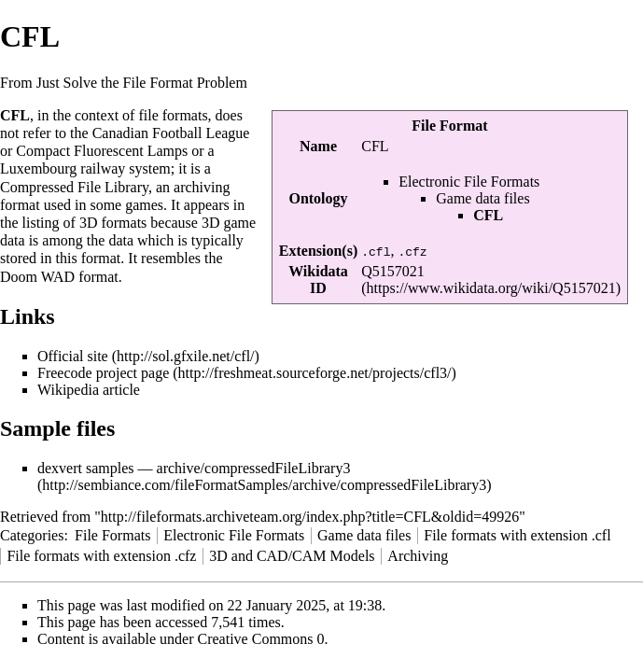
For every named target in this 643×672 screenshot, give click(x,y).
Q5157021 (393, 271)
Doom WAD (37, 277)
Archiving (418, 556)
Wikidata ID (318, 280)
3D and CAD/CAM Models (292, 556)
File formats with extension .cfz (101, 556)
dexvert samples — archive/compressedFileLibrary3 (194, 468)
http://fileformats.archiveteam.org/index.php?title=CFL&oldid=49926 (310, 517)
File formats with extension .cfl (517, 535)
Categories (32, 535)
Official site (73, 356)
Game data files (482, 198)
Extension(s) (318, 251)
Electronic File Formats (469, 182)
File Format (449, 126)
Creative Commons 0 (261, 639)
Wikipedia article (89, 390)
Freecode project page (103, 373)
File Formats (112, 535)
